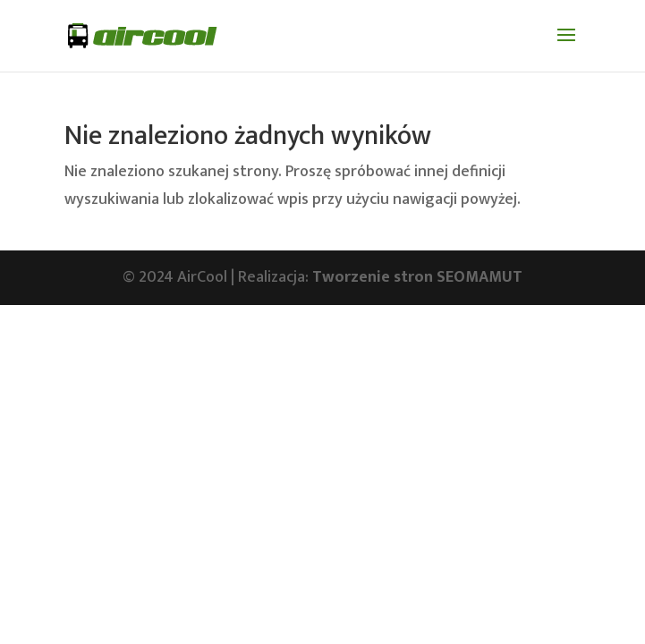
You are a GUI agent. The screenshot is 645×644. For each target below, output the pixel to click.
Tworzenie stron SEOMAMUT (417, 277)
